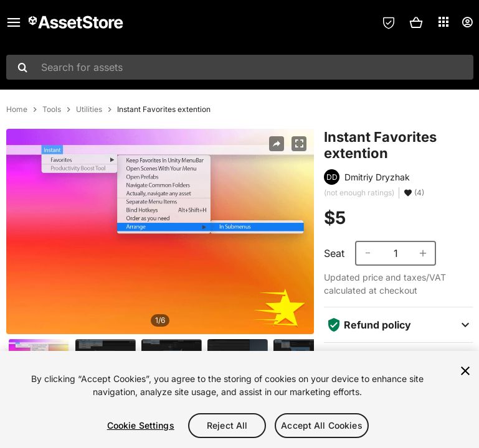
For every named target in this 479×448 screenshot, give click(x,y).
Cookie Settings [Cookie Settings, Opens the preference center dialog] (141, 425)
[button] (416, 22)
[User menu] (467, 22)
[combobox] (240, 67)
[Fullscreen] (299, 144)
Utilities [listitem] (89, 110)
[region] (239, 399)
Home (17, 110)
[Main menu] (14, 22)
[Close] (465, 371)
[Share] (277, 144)
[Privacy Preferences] (389, 22)
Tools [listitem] (52, 110)
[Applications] (443, 22)
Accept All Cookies (322, 425)
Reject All (227, 425)
